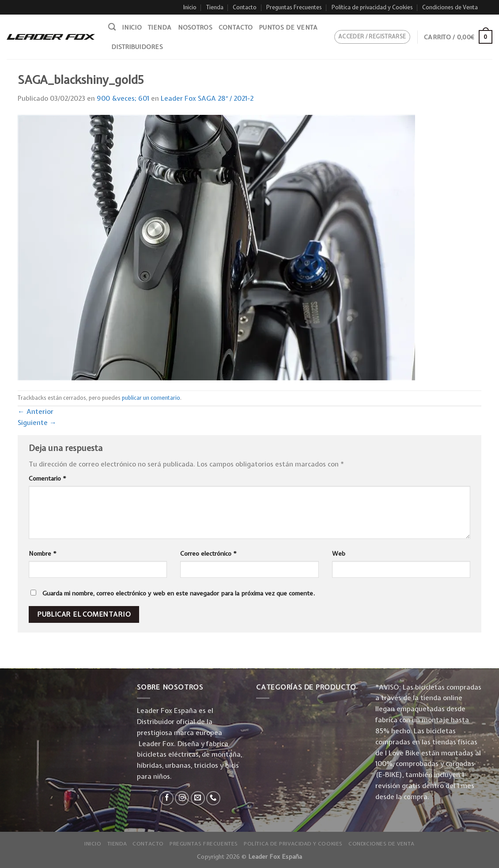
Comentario (47, 478)
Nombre (43, 553)
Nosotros (195, 27)
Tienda (215, 7)
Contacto (245, 7)
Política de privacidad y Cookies (372, 7)
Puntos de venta (288, 27)
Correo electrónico (208, 553)
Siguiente (37, 423)
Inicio (190, 7)
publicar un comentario (151, 398)
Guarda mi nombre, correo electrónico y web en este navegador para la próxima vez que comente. (179, 593)
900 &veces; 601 (123, 98)
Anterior (36, 411)
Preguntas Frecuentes (294, 7)
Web (339, 553)
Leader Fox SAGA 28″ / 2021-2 (207, 98)
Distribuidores (137, 47)
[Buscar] (112, 27)
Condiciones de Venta (450, 7)
